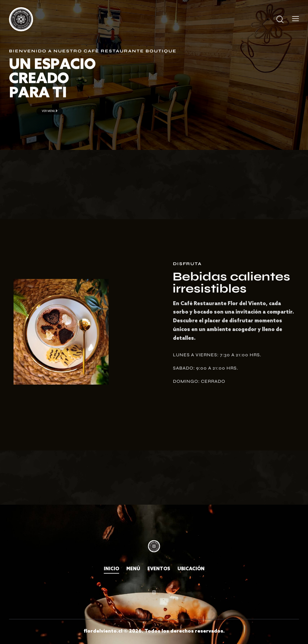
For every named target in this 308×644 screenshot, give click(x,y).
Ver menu (50, 111)
